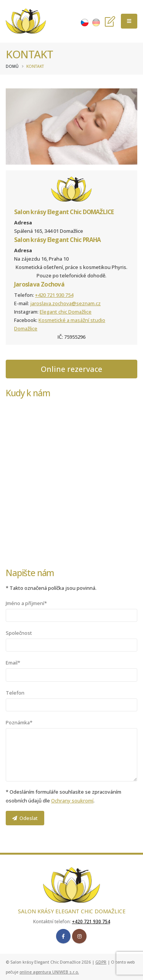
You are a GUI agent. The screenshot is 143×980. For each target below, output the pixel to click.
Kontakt (35, 66)
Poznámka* (19, 722)
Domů (12, 66)
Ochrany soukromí (72, 801)
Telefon (15, 693)
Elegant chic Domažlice (66, 312)
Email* (13, 663)
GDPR (101, 962)
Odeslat (25, 818)
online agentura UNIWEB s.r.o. (49, 972)
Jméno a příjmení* (26, 603)
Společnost (19, 633)
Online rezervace (71, 369)
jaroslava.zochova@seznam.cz (65, 303)
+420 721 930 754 (54, 295)
